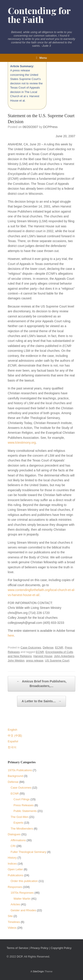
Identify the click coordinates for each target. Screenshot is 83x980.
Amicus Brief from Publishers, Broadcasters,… (41, 683)
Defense (48, 647)
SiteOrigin (38, 971)
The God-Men (19, 817)
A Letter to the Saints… (41, 701)
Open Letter (15, 869)
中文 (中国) (15, 736)
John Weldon (16, 660)
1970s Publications (20, 770)
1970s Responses (22, 893)
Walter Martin (22, 899)
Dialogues (14, 834)
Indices (12, 864)
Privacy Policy (39, 948)
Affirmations (18, 840)
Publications (15, 875)
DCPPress (50, 127)
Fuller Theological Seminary (28, 852)
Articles (15, 904)
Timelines (14, 922)
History (12, 858)
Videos (12, 928)
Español (13, 741)
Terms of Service (17, 948)
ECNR (59, 647)
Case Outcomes (31, 647)
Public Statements (25, 811)
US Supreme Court (57, 660)
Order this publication (24, 881)
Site (10, 916)
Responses (15, 887)
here (11, 635)
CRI (13, 846)
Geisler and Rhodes (23, 910)
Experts (18, 823)
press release (35, 660)
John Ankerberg (64, 656)
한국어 (12, 747)
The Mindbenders (22, 829)
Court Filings (22, 799)
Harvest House (43, 656)
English (13, 730)
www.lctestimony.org (22, 443)
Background (15, 776)
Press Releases (24, 805)
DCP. (20, 957)
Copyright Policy (61, 948)
